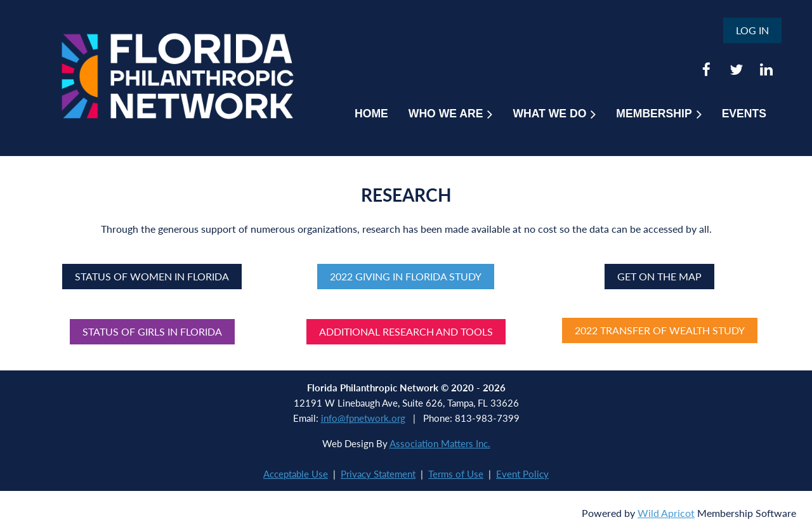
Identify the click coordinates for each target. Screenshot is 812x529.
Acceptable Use (296, 474)
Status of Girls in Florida (152, 331)
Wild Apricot (666, 513)
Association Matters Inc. (440, 443)
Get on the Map (659, 276)
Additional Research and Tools (406, 331)
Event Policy (522, 474)
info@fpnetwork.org (363, 418)
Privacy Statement (378, 474)
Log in (752, 30)
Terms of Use (456, 474)
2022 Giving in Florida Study (406, 276)
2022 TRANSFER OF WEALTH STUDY (660, 330)
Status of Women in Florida (152, 276)
